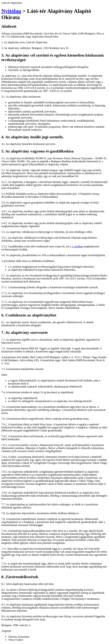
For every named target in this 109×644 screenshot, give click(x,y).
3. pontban (77, 246)
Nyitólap (11, 11)
